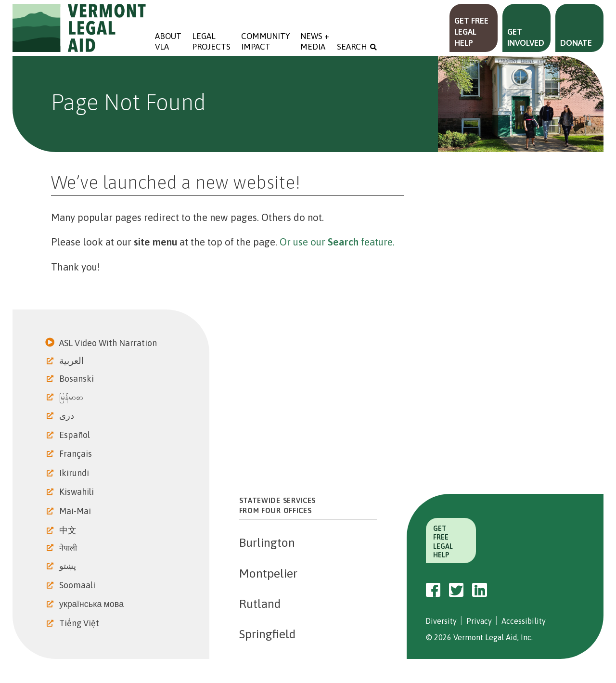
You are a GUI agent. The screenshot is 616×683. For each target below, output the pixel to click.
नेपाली (69, 548)
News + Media (316, 41)
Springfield (267, 634)
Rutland (260, 604)
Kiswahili (77, 492)
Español (76, 435)
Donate (576, 43)
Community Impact (265, 41)
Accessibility (524, 621)
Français (77, 454)
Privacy (479, 621)
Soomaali (78, 585)
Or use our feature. (337, 242)
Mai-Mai (76, 511)
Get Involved (526, 37)
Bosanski (77, 379)
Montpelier (268, 573)
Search (352, 47)
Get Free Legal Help (471, 32)
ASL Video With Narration (109, 343)
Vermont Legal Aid (79, 28)
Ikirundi (75, 473)
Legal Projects (211, 41)
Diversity (441, 621)
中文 (69, 530)
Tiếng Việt (80, 623)
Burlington (267, 542)
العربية (72, 361)
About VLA (168, 41)
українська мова (92, 604)
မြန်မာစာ (72, 397)
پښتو (69, 566)
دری (68, 416)
